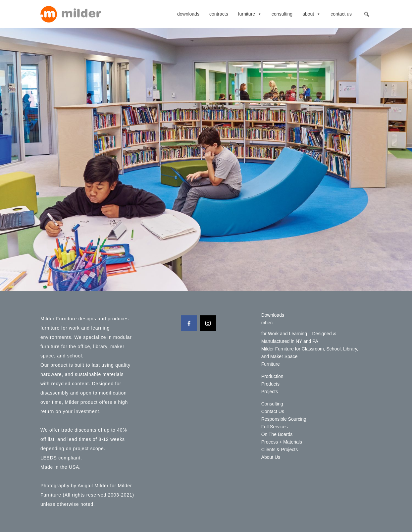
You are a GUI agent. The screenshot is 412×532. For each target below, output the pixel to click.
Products (270, 384)
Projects (270, 392)
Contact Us (341, 14)
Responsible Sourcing (284, 419)
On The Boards (277, 434)
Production (272, 376)
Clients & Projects (280, 450)
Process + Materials (282, 442)
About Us (271, 457)
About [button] (311, 14)
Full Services (275, 427)
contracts (219, 14)
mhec (267, 323)
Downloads (188, 14)
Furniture (250, 14)
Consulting (282, 14)
